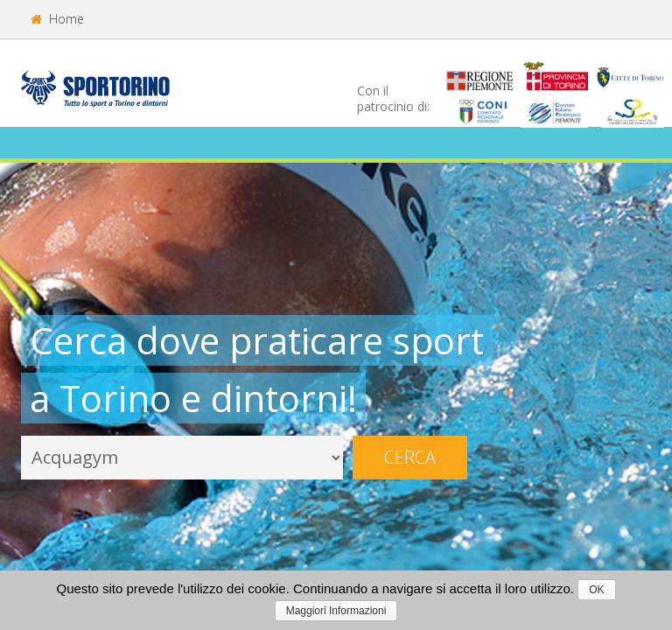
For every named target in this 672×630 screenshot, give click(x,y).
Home (57, 19)
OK (596, 590)
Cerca (410, 457)
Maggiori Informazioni (336, 611)
